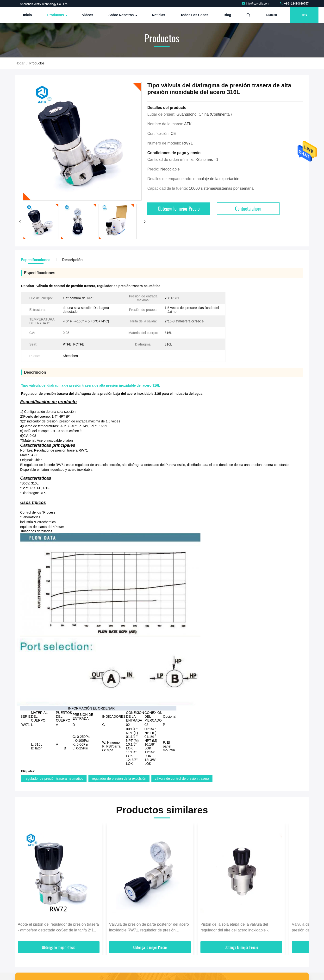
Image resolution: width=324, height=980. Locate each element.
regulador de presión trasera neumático (54, 779)
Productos (57, 15)
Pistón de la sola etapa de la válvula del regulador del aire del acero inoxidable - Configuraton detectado (234, 928)
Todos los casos (194, 15)
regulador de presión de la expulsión (119, 779)
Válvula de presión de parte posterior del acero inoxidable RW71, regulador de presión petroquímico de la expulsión (149, 928)
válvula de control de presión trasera (182, 779)
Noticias (158, 15)
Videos (88, 15)
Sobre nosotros (122, 15)
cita (304, 15)
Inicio (28, 15)
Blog (227, 15)
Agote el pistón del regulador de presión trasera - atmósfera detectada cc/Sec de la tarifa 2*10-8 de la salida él (59, 928)
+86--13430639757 (294, 4)
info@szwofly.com (256, 4)
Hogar (20, 63)
